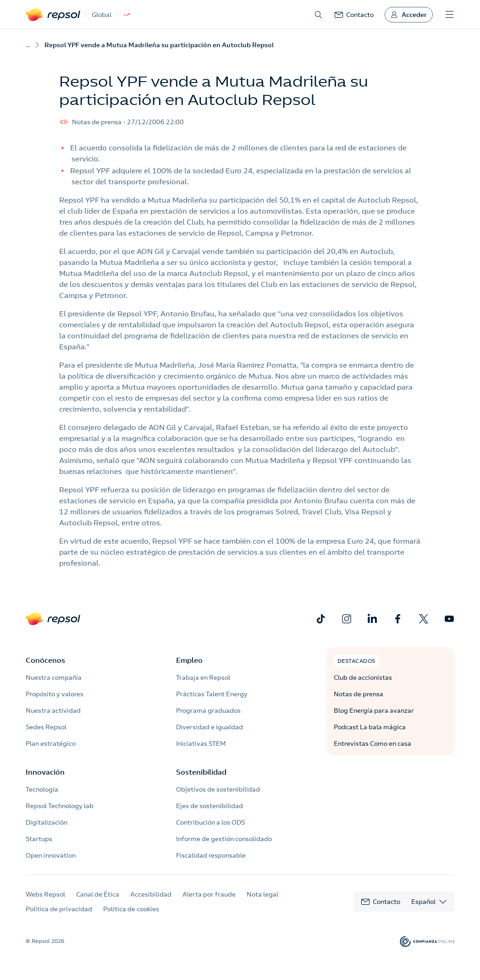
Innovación (45, 772)
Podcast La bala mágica (370, 727)
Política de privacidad (59, 909)
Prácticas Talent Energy (212, 694)
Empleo (189, 660)
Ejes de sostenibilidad (210, 806)
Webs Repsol (45, 894)
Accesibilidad (151, 894)
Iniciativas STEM (201, 743)
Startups (39, 839)
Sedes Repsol (46, 727)
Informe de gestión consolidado (224, 839)
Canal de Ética (98, 894)
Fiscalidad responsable (211, 855)
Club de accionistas (363, 677)
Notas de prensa (359, 694)
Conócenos (45, 660)
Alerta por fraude (209, 894)
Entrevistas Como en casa (372, 743)
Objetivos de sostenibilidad (218, 789)
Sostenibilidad (201, 772)
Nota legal (262, 894)
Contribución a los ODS (210, 822)
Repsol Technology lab (60, 806)
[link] (354, 15)
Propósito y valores (55, 694)
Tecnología (42, 789)
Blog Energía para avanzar (374, 710)
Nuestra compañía (54, 677)
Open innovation (51, 855)
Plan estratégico (51, 743)
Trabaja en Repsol (203, 677)
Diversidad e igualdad (210, 727)
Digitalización (47, 822)
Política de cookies (131, 909)
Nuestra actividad (53, 710)
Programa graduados (208, 710)
